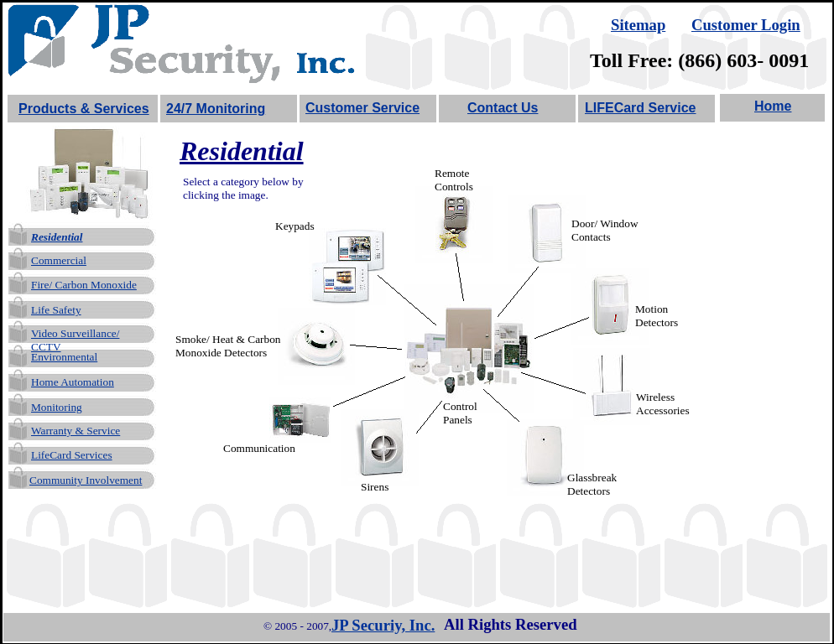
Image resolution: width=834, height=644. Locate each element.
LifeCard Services (72, 455)
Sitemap (638, 25)
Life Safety (56, 310)
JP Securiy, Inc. (383, 625)
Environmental (64, 357)
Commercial (59, 260)
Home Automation (73, 382)
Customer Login (746, 25)
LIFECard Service (641, 108)
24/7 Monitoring (216, 109)
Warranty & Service (76, 431)
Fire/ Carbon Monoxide (84, 285)
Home (773, 106)
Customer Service (362, 108)
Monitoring (57, 407)
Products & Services (84, 109)
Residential (57, 237)
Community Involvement (86, 480)
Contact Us (503, 108)
